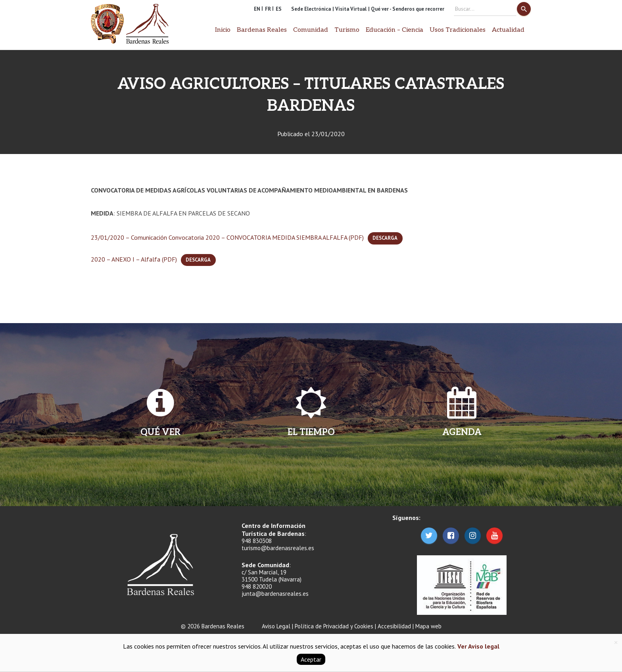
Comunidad (311, 30)
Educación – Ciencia (395, 30)
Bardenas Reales (262, 30)
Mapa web (428, 626)
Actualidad (508, 30)
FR (268, 9)
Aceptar (311, 659)
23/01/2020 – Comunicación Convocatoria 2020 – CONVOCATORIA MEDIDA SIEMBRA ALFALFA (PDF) (227, 237)
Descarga (385, 238)
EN (257, 9)
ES (279, 9)
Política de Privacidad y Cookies (334, 626)
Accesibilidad (394, 626)
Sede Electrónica (311, 9)
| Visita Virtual (349, 9)
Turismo (347, 30)
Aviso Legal (276, 626)
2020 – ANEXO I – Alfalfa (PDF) (134, 259)
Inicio (223, 30)
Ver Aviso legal (478, 646)
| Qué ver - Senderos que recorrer (406, 9)
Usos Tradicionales (458, 30)
